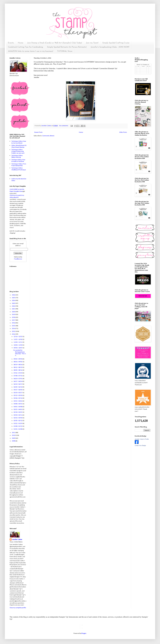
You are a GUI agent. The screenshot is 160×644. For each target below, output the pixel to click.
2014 (14, 328)
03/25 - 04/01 (18, 409)
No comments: (64, 126)
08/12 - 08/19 (18, 367)
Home (21, 43)
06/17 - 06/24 (18, 381)
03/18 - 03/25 (18, 412)
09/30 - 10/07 (18, 348)
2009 (14, 438)
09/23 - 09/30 (18, 359)
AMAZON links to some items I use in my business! (31, 51)
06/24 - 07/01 (18, 379)
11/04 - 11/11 (18, 342)
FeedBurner (18, 259)
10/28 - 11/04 (18, 345)
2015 (14, 326)
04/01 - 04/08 (18, 407)
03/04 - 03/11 (18, 415)
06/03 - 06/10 (18, 387)
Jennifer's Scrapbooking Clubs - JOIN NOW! (110, 47)
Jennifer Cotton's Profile (142, 439)
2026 (14, 295)
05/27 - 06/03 (18, 390)
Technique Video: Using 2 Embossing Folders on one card (18, 151)
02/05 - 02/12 (18, 420)
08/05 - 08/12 (18, 370)
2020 (14, 312)
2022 (14, 306)
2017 (14, 320)
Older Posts (123, 132)
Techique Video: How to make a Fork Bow (18, 160)
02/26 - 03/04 (18, 418)
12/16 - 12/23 (18, 336)
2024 (14, 300)
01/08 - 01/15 (18, 426)
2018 (14, 317)
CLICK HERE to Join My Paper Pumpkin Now (17, 190)
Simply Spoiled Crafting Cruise (116, 43)
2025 (14, 298)
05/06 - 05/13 (18, 398)
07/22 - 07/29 (18, 373)
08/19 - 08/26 (18, 364)
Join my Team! (92, 43)
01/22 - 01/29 (18, 423)
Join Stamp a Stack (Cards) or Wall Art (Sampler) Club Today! (55, 43)
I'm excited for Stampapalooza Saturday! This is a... (20, 353)
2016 (14, 323)
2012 (14, 334)
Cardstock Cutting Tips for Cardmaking (26, 47)
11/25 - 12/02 (18, 339)
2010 (14, 435)
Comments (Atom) (48, 136)
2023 (14, 303)
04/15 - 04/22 (18, 401)
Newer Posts (38, 132)
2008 (14, 441)
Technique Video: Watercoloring (17, 156)
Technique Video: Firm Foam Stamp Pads (19, 165)
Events (11, 43)
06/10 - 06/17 (18, 384)
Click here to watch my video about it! (17, 196)
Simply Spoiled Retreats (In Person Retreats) (67, 47)
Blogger (84, 633)
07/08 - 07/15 (18, 376)
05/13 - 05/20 (18, 395)
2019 (14, 314)
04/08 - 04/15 (18, 404)
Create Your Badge (140, 445)
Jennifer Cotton (17, 539)
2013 (14, 331)
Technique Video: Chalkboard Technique (19, 169)
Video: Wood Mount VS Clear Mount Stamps (19, 146)
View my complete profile (18, 608)
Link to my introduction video (19, 180)
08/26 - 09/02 (18, 362)
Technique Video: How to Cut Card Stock (19, 142)
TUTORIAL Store (65, 51)
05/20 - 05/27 (18, 393)
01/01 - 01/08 (18, 429)
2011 (14, 432)
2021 (14, 309)
